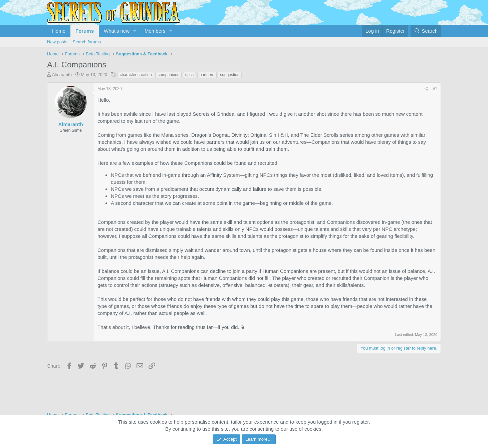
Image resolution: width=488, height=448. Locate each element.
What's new (117, 31)
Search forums (87, 42)
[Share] (426, 89)
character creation (136, 75)
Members (155, 31)
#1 (435, 89)
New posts (57, 42)
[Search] (426, 31)
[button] (135, 31)
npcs (189, 75)
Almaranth (62, 75)
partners (207, 75)
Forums (85, 31)
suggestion (230, 75)
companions (168, 75)
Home (59, 31)
